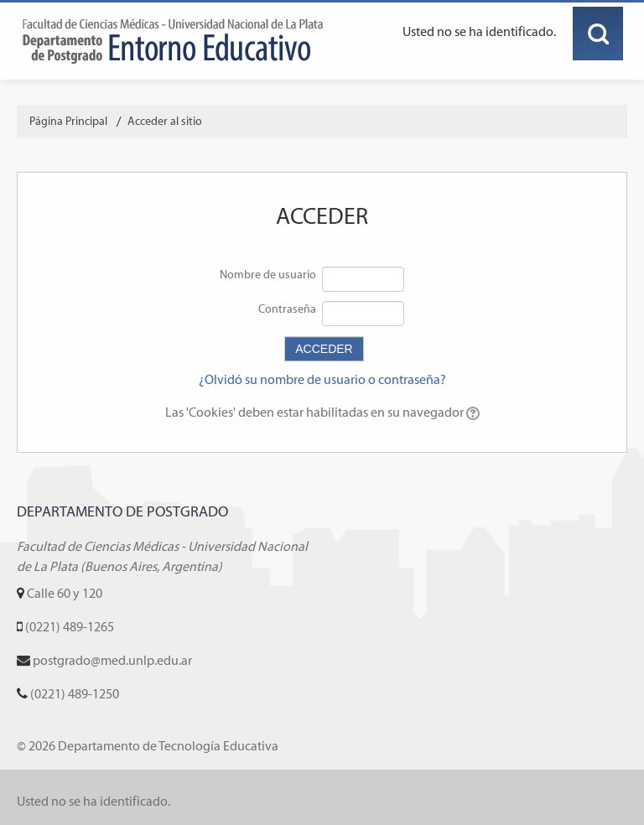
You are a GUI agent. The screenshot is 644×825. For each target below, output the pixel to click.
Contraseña (287, 309)
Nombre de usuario (268, 275)
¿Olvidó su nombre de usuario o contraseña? (322, 379)
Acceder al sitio (165, 121)
